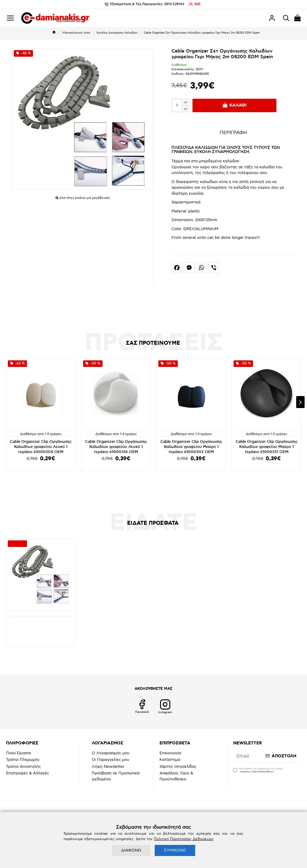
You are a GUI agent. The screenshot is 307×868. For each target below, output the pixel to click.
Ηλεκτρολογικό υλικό (76, 33)
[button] (300, 402)
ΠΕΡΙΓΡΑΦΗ (233, 133)
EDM (200, 69)
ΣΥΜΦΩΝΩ (175, 850)
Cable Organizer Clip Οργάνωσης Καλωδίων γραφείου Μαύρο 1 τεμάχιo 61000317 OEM (267, 447)
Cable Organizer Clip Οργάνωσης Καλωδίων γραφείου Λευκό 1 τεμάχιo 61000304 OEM (41, 447)
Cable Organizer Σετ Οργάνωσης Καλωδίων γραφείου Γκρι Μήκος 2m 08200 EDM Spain (41, 627)
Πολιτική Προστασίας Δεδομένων (184, 839)
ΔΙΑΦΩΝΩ (131, 850)
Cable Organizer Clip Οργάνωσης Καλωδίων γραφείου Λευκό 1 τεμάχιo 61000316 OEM (116, 447)
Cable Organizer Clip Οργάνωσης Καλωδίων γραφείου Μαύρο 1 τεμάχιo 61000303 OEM (191, 447)
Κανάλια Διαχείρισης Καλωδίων (117, 33)
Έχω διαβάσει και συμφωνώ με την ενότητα (258, 770)
